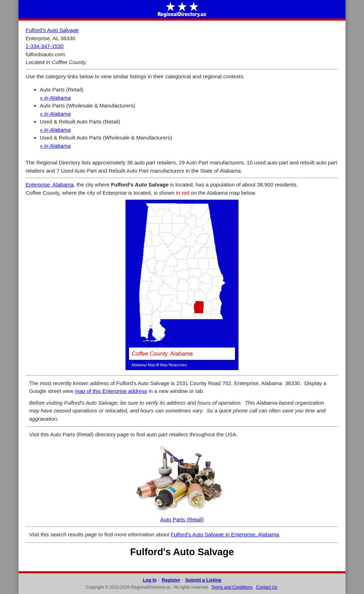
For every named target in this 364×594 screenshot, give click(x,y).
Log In (149, 580)
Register (171, 580)
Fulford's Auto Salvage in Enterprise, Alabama (225, 534)
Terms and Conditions (232, 587)
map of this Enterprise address (111, 391)
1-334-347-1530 (45, 46)
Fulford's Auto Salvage (52, 30)
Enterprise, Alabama (50, 185)
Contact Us (266, 587)
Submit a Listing (203, 580)
